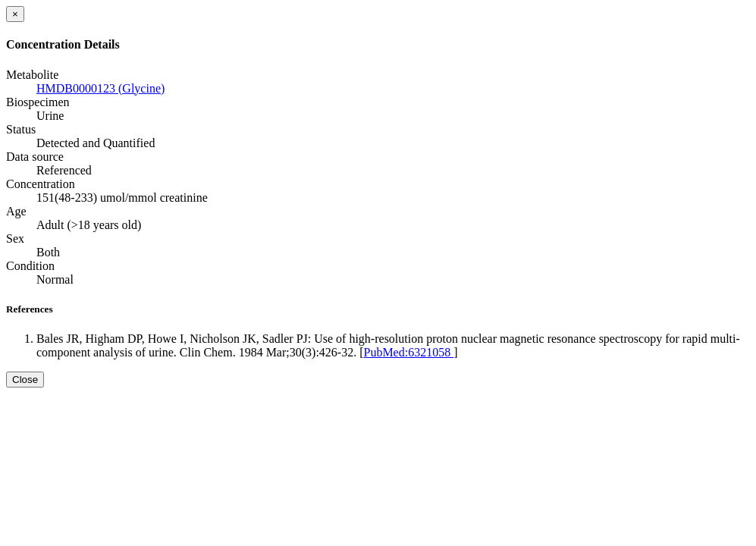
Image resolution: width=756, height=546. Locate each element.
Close (25, 380)
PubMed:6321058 (408, 352)
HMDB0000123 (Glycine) (100, 88)
